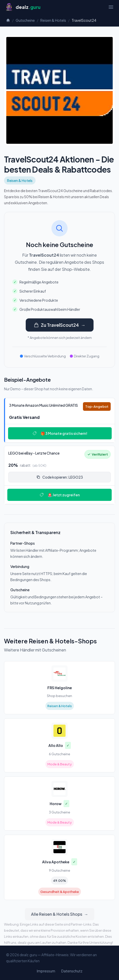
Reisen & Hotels (53, 20)
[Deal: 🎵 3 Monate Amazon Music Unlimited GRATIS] (59, 420)
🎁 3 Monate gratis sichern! (60, 433)
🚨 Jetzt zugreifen (60, 495)
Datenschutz (72, 971)
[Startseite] (23, 7)
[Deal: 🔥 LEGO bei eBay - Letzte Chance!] (59, 475)
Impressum (46, 971)
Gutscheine (25, 20)
